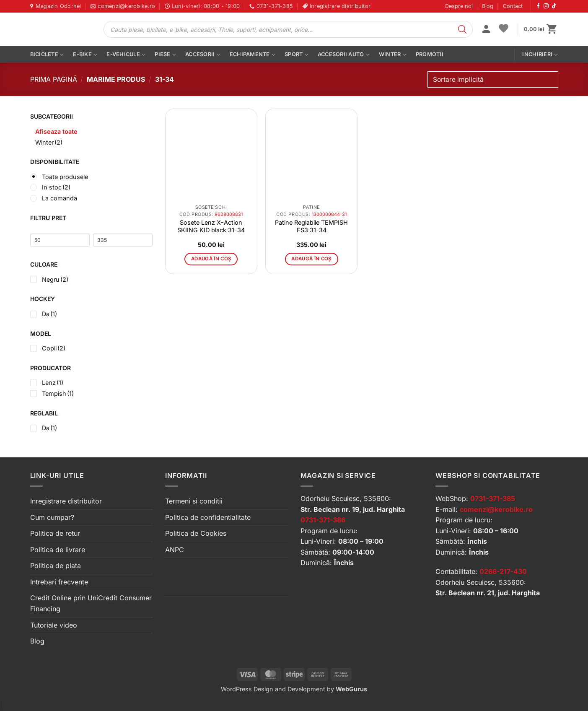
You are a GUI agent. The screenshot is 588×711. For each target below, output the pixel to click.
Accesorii (203, 55)
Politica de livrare (58, 550)
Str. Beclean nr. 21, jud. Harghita (488, 593)
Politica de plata (56, 566)
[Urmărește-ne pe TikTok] (554, 6)
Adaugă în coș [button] (211, 259)
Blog (488, 6)
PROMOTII (430, 54)
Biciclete (47, 55)
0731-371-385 (493, 498)
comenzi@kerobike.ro (496, 509)
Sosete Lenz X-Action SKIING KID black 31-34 (211, 226)
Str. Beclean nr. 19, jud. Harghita (353, 509)
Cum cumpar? (52, 517)
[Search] (462, 29)
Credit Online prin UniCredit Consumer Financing (91, 603)
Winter (393, 55)
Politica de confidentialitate (208, 517)
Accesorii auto (344, 55)
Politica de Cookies (196, 533)
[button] (486, 30)
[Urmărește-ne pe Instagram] (546, 6)
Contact (513, 6)
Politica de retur (55, 533)
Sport (297, 55)
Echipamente (253, 55)
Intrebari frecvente (59, 582)
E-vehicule (126, 55)
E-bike (85, 55)
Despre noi (459, 6)
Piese (165, 55)
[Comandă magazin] (493, 79)
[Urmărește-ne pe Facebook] (538, 6)
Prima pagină (54, 79)
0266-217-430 (503, 571)
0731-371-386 (323, 520)
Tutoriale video (54, 625)
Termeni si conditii (194, 501)
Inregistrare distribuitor (66, 501)
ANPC (175, 550)
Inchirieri (540, 55)
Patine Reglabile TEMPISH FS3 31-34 (311, 226)
